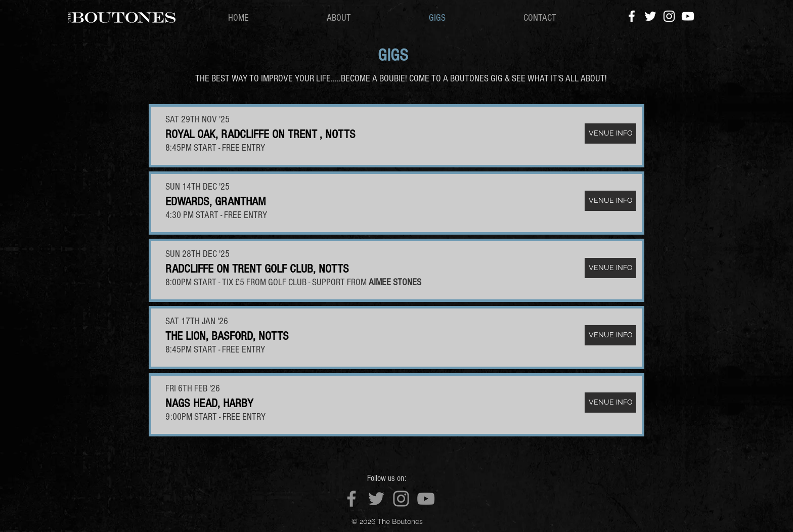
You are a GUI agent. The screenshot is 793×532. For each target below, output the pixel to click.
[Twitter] (650, 16)
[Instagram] (669, 16)
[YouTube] (688, 16)
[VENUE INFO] (610, 134)
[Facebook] (632, 16)
